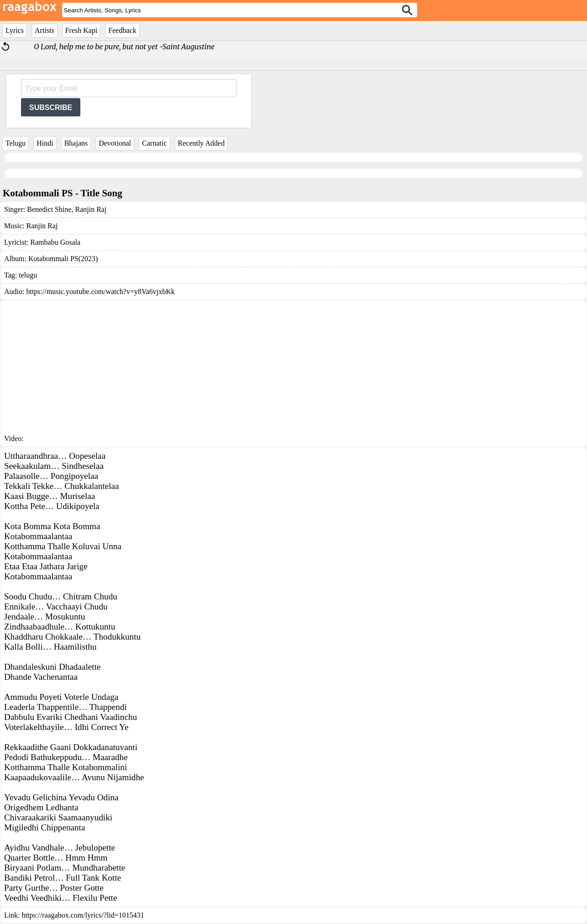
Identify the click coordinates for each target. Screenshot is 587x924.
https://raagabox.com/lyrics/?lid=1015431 (83, 915)
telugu (28, 275)
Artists (45, 30)
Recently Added (202, 143)
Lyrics (15, 30)
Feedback (122, 30)
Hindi (45, 143)
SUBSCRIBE (51, 108)
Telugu (16, 143)
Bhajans (76, 143)
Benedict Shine (49, 209)
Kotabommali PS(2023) (63, 259)
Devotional (115, 143)
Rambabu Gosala (55, 242)
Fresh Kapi (81, 30)
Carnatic (154, 143)
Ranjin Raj (90, 209)
